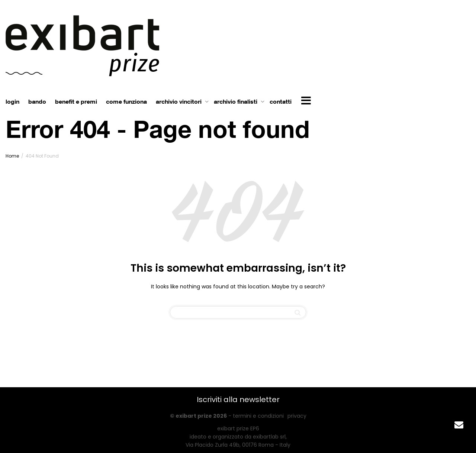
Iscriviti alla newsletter (238, 399)
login (12, 101)
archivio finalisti (236, 101)
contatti (281, 101)
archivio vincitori (179, 101)
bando (37, 101)
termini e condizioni (258, 416)
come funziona (126, 101)
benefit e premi (76, 101)
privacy (297, 416)
